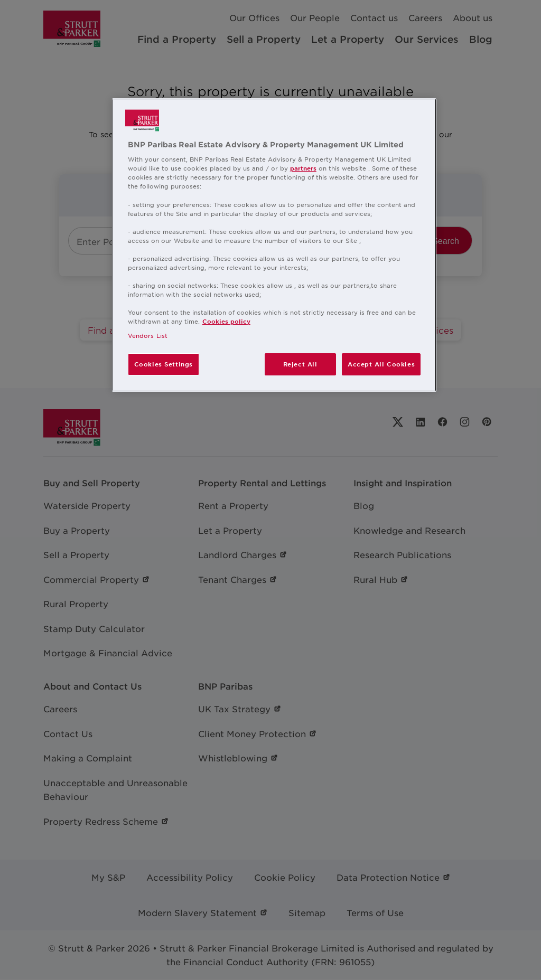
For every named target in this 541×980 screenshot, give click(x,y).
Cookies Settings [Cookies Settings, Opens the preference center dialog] (164, 364)
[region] (274, 245)
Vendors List (148, 335)
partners (303, 168)
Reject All (300, 364)
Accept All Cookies (381, 364)
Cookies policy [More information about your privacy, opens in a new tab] (226, 321)
